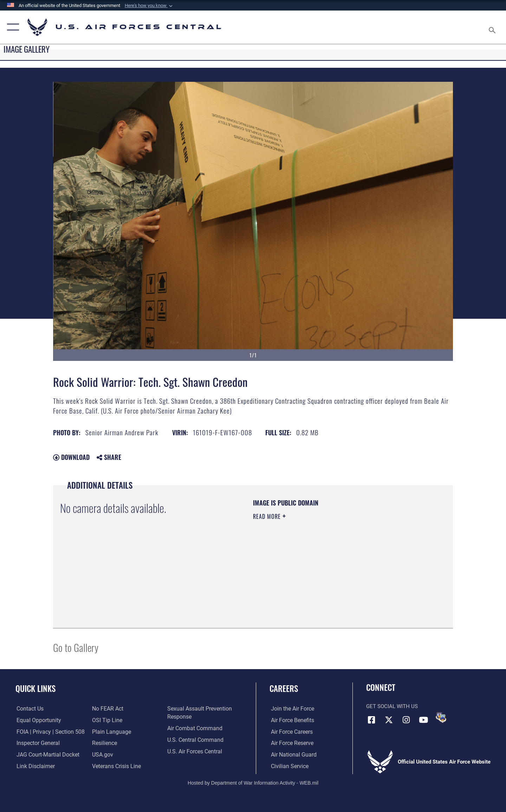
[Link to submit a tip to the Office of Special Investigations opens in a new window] (106, 720)
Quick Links (35, 688)
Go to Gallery (76, 647)
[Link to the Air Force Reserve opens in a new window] (290, 743)
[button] (149, 6)
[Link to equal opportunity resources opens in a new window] (36, 720)
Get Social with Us (392, 706)
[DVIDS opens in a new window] (441, 718)
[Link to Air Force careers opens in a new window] (290, 732)
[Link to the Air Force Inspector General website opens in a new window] (36, 743)
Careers (284, 688)
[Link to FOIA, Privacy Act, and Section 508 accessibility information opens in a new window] (48, 732)
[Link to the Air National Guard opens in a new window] (291, 755)
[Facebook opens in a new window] (371, 720)
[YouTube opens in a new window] (423, 720)
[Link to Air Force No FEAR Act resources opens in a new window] (107, 709)
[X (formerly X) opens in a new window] (389, 720)
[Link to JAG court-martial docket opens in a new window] (46, 755)
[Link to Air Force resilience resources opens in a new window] (104, 743)
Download (71, 457)
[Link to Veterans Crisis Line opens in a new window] (115, 766)
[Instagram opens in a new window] (406, 720)
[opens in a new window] (109, 732)
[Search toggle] (493, 27)
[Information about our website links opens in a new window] (34, 766)
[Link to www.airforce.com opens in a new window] (290, 709)
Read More (268, 516)
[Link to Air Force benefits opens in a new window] (290, 720)
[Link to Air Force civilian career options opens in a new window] (287, 766)
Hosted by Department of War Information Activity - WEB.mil (253, 783)
